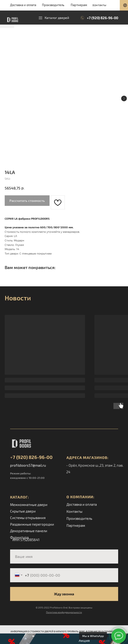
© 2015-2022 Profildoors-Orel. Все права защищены (64, 608)
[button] (64, 639)
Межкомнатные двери (29, 505)
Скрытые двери (23, 511)
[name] (64, 557)
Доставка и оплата (23, 5)
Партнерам (79, 5)
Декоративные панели (29, 531)
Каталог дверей (57, 18)
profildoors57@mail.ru (28, 465)
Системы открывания (28, 518)
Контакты (99, 5)
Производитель (53, 5)
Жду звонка (64, 594)
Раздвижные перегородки (32, 524)
